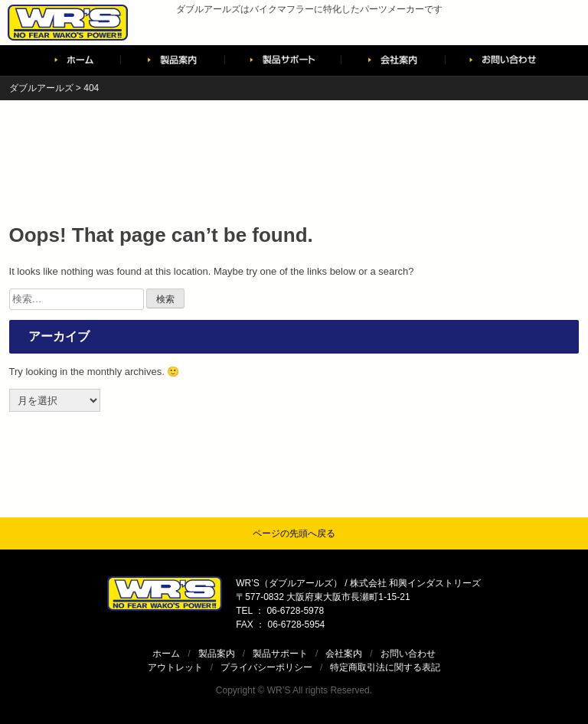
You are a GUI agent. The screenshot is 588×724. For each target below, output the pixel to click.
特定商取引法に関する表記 (385, 667)
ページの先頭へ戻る (294, 533)
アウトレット (175, 667)
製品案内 (217, 654)
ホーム (166, 654)
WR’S (279, 690)
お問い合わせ (408, 654)
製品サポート (280, 654)
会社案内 (344, 654)
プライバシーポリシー (266, 667)
